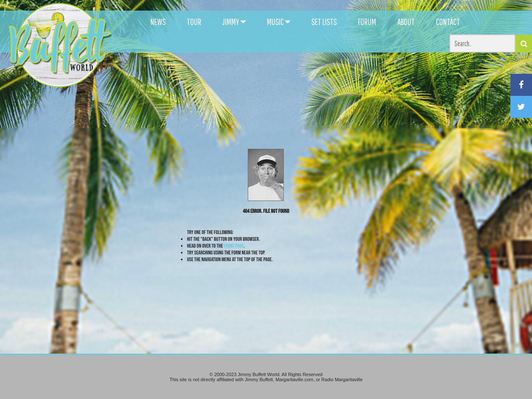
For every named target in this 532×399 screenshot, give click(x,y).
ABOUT (406, 22)
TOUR (194, 22)
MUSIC (278, 22)
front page (234, 246)
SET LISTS (324, 22)
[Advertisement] (325, 76)
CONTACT (448, 22)
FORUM (367, 22)
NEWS (158, 22)
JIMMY (234, 22)
